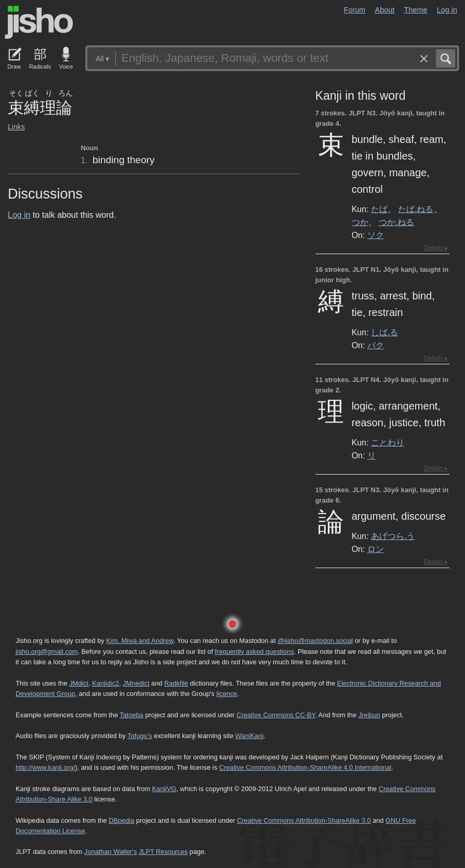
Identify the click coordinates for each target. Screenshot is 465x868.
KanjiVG (164, 789)
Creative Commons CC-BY (276, 715)
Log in (447, 10)
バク (376, 345)
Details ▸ (436, 248)
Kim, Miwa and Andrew (139, 641)
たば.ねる (416, 209)
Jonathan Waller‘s (110, 852)
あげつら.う (393, 536)
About (385, 10)
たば (379, 209)
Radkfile (176, 683)
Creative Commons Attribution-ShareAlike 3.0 (304, 820)
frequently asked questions (255, 652)
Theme (416, 10)
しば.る (384, 332)
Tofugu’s (139, 736)
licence (227, 694)
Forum (355, 10)
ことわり (388, 442)
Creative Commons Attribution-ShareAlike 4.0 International (305, 767)
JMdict (79, 683)
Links (16, 127)
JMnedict (136, 683)
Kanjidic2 (105, 683)
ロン (376, 549)
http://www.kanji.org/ (45, 767)
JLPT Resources (163, 852)
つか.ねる (396, 222)
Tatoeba (131, 715)
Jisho (39, 22)
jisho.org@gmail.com (47, 652)
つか (360, 222)
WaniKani (249, 736)
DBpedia (121, 820)
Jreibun (369, 715)
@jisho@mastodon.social (315, 641)
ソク (376, 235)
